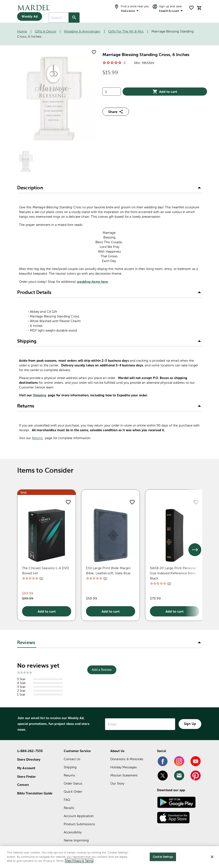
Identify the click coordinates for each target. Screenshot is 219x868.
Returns (38, 438)
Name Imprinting (76, 840)
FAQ (67, 800)
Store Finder (26, 777)
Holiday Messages (124, 767)
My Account (26, 768)
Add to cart (165, 92)
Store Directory (29, 759)
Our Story (117, 783)
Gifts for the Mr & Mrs (126, 31)
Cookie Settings (163, 857)
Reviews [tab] (26, 642)
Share (116, 112)
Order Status (73, 783)
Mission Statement (124, 775)
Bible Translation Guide (35, 793)
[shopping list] (191, 8)
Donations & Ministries (127, 759)
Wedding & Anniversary (82, 31)
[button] (109, 188)
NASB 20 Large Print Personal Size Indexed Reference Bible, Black (173, 573)
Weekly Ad (30, 16)
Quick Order (73, 792)
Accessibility (73, 832)
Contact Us (72, 759)
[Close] (212, 857)
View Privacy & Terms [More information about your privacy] (79, 861)
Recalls (69, 808)
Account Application (79, 816)
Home (22, 31)
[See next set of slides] (195, 550)
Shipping (40, 395)
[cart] (199, 8)
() (41, 578)
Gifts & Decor (46, 31)
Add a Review (102, 670)
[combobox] (59, 18)
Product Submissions (79, 824)
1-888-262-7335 (30, 751)
